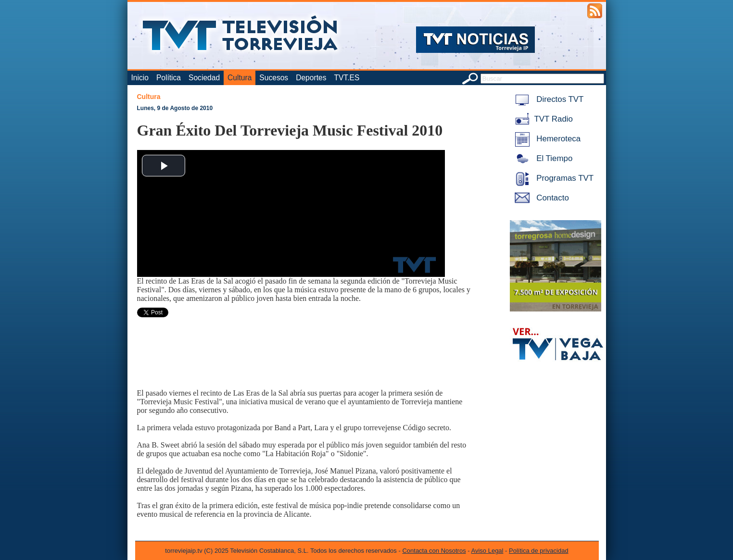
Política (169, 78)
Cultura (240, 78)
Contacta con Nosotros (434, 551)
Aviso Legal (487, 551)
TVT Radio (542, 119)
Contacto (540, 198)
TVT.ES (347, 78)
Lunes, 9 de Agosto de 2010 (175, 108)
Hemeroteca (546, 139)
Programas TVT (553, 178)
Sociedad (204, 78)
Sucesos (274, 78)
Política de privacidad (539, 551)
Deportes (311, 78)
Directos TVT (548, 99)
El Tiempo (542, 158)
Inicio (140, 78)
